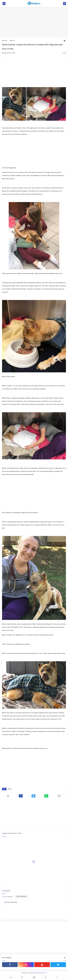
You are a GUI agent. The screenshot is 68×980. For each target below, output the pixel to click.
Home (5, 41)
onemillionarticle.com (40, 973)
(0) (64, 53)
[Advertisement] (34, 22)
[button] (21, 796)
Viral (13, 41)
